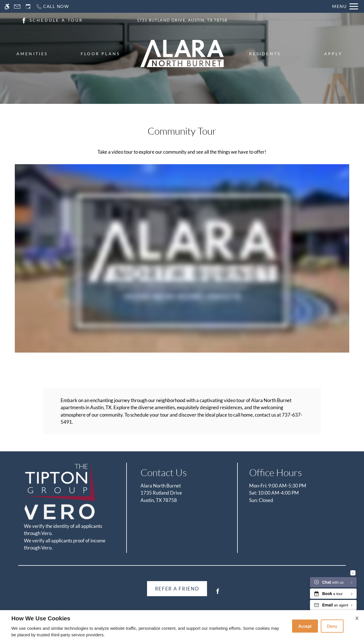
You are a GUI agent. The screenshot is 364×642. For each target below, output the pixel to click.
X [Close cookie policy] (357, 618)
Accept (305, 626)
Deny (332, 626)
